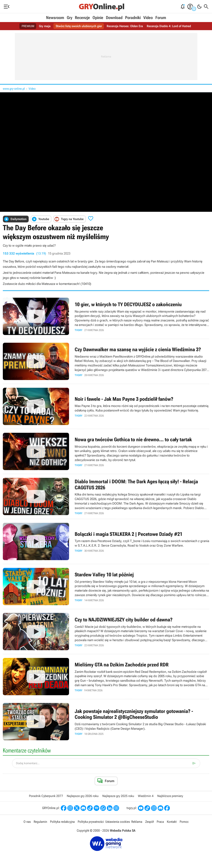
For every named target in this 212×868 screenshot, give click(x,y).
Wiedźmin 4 (146, 796)
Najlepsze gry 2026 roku (83, 796)
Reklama (137, 822)
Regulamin (40, 822)
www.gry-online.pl (14, 89)
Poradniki (133, 18)
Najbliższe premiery (170, 796)
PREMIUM (28, 26)
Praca (160, 822)
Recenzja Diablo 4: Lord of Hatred (169, 26)
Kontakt (172, 822)
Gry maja (45, 26)
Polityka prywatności (91, 822)
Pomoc (184, 822)
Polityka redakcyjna (62, 822)
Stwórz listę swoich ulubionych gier (79, 26)
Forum (161, 18)
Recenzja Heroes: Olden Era (125, 26)
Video (148, 18)
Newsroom (55, 18)
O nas (27, 822)
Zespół (149, 822)
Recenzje (82, 18)
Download (114, 18)
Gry (70, 18)
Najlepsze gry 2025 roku (118, 796)
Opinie (98, 18)
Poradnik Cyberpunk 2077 (46, 796)
